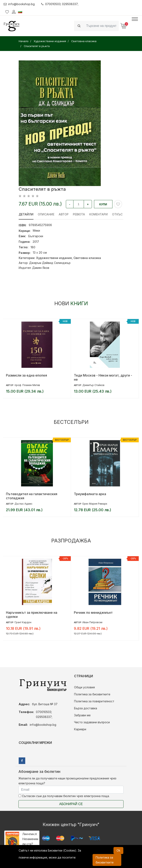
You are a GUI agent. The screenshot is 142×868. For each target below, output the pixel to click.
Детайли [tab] (26, 214)
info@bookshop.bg (19, 4)
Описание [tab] (46, 214)
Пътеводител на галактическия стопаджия (32, 496)
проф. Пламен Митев (27, 385)
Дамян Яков (41, 268)
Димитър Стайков (93, 385)
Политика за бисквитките (92, 694)
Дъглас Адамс (23, 504)
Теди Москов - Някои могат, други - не (103, 377)
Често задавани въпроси (92, 722)
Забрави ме (82, 715)
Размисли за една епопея (26, 375)
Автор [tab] (64, 214)
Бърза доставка (86, 708)
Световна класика (87, 258)
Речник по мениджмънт (93, 613)
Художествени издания (54, 258)
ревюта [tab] (79, 214)
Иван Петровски (92, 622)
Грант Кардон (23, 622)
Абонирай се (71, 804)
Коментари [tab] (98, 214)
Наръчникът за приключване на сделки (32, 615)
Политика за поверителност (94, 701)
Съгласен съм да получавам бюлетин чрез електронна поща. (64, 796)
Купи (103, 204)
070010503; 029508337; (60, 4)
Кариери (80, 729)
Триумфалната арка (90, 494)
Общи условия (84, 687)
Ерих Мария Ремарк (95, 504)
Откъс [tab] (117, 214)
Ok (118, 850)
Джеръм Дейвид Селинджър (50, 263)
